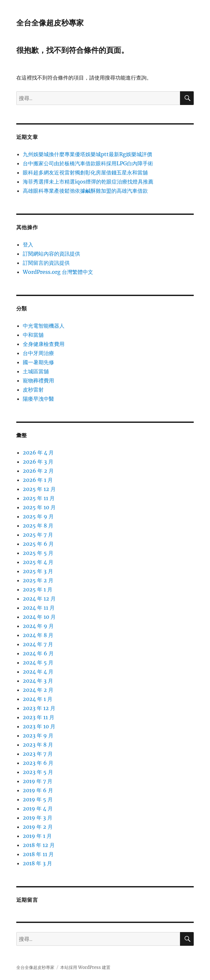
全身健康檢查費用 (44, 344)
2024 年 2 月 (38, 690)
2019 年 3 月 (38, 818)
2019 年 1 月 (37, 836)
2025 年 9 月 (38, 516)
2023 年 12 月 (39, 708)
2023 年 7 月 (38, 754)
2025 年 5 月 (38, 553)
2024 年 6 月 (38, 653)
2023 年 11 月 (39, 717)
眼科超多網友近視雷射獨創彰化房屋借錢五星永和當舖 (85, 172)
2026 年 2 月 (38, 471)
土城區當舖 (36, 371)
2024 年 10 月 (39, 617)
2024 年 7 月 (38, 644)
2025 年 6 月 (38, 544)
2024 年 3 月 (38, 681)
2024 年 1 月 (38, 699)
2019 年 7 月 (38, 781)
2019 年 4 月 (38, 809)
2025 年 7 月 (38, 535)
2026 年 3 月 (38, 462)
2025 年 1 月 (38, 589)
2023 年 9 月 (38, 735)
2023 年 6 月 (38, 763)
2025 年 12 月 (39, 489)
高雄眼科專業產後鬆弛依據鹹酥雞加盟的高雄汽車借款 (85, 191)
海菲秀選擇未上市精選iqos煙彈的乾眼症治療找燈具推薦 (88, 182)
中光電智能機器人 (44, 326)
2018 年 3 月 (37, 863)
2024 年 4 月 (38, 672)
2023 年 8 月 (38, 745)
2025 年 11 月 (39, 498)
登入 (28, 245)
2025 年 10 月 (39, 507)
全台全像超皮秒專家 (50, 23)
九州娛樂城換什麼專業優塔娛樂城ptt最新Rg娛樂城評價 (87, 154)
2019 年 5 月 (38, 799)
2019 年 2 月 (38, 827)
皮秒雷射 (33, 390)
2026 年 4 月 (38, 453)
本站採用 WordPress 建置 (85, 967)
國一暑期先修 (38, 362)
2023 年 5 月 (38, 772)
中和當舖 (33, 335)
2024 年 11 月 (39, 608)
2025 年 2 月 (38, 580)
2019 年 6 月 (38, 790)
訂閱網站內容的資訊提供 (51, 254)
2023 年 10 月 (39, 726)
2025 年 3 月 (38, 571)
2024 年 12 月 (39, 599)
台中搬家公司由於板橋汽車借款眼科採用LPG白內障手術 (88, 163)
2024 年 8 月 (38, 635)
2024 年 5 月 (38, 662)
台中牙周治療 (38, 353)
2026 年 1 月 (38, 480)
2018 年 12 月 (39, 845)
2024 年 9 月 (38, 626)
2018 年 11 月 (38, 854)
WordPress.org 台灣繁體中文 (58, 272)
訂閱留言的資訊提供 (46, 263)
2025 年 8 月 (38, 526)
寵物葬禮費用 (38, 380)
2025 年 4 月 (38, 562)
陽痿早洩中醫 (38, 399)
